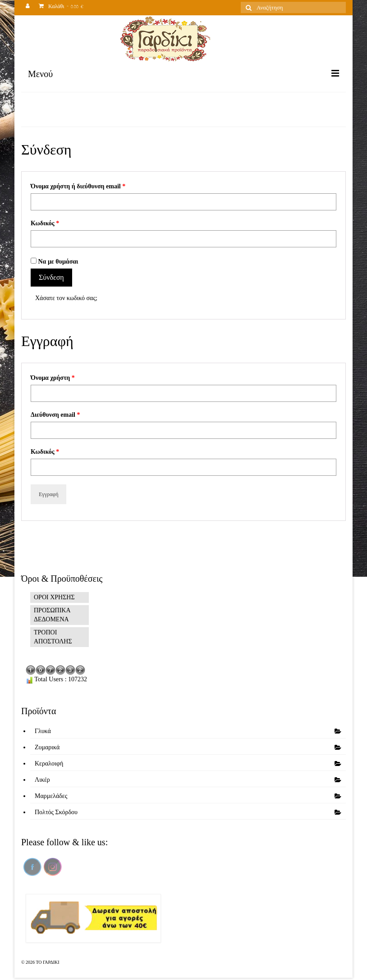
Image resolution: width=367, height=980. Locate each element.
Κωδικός (45, 223)
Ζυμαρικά (47, 747)
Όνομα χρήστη (53, 378)
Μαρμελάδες (51, 796)
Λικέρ (42, 780)
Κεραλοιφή (49, 763)
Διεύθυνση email (55, 415)
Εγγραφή (48, 494)
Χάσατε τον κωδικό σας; (66, 298)
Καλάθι (61, 7)
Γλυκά (43, 731)
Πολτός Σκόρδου (56, 812)
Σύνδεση (51, 277)
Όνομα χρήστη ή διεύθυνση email (78, 186)
